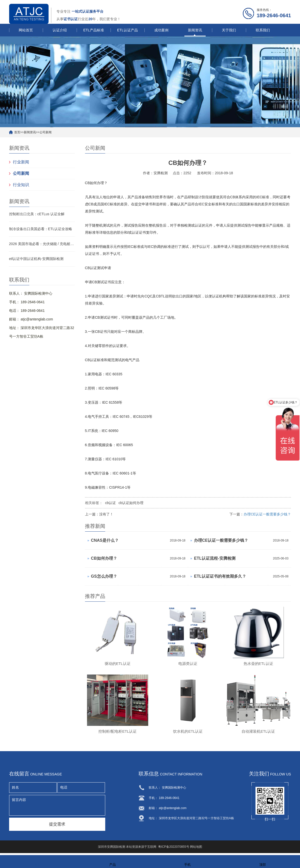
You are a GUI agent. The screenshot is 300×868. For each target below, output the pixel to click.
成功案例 (161, 30)
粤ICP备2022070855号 (174, 849)
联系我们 (263, 30)
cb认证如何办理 (131, 503)
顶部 (263, 861)
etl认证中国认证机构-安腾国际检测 (36, 259)
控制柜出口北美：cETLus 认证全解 (37, 214)
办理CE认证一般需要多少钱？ (267, 514)
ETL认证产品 (127, 30)
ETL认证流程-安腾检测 (215, 558)
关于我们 (229, 30)
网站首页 (26, 30)
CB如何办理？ (104, 558)
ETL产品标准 (94, 30)
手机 (187, 861)
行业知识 (21, 185)
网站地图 (196, 849)
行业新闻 (21, 162)
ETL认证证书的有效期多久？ (220, 576)
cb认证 (111, 503)
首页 (17, 132)
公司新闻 (46, 132)
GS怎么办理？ (104, 576)
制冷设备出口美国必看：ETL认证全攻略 (41, 229)
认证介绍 (60, 30)
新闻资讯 (195, 30)
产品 (113, 861)
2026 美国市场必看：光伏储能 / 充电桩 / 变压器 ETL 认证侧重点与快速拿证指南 (42, 244)
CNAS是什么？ (105, 540)
